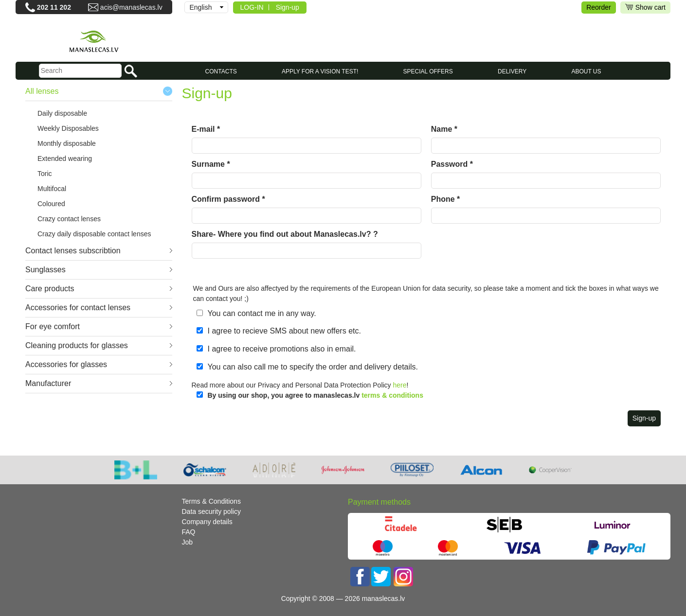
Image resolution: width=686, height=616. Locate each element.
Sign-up (288, 7)
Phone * (446, 199)
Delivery (512, 71)
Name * (444, 129)
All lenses (42, 91)
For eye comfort (53, 326)
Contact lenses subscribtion (73, 251)
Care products (50, 289)
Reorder (599, 7)
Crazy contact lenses (69, 219)
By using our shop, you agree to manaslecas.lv (316, 395)
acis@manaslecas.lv (131, 7)
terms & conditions (392, 395)
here (400, 385)
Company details (207, 522)
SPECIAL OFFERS (428, 71)
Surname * (211, 164)
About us (586, 71)
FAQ (189, 532)
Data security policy (211, 511)
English (201, 7)
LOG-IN (252, 7)
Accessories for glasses (66, 364)
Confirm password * (228, 199)
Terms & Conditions (211, 501)
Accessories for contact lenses (78, 308)
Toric (45, 174)
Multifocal (52, 189)
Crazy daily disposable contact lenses (94, 234)
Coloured (51, 204)
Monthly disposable (67, 143)
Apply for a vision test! (320, 71)
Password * (452, 164)
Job (188, 542)
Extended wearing (65, 158)
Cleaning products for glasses (77, 345)
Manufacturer (48, 383)
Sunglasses (45, 270)
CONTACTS (221, 71)
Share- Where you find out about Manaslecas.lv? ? (285, 234)
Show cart (645, 8)
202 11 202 (54, 7)
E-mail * (206, 129)
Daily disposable (62, 113)
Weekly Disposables (68, 128)
